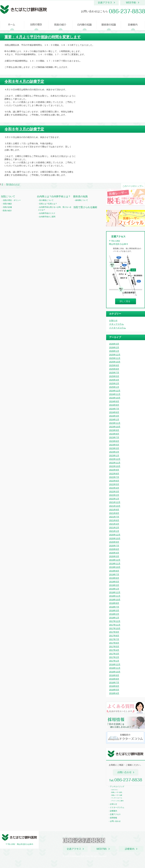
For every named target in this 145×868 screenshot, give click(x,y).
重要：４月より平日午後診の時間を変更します (43, 37)
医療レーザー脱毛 (117, 792)
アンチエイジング (117, 787)
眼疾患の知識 (80, 196)
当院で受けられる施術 (85, 207)
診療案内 (113, 811)
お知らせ (113, 804)
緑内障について (82, 200)
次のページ (14, 184)
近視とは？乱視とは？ (48, 204)
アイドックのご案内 (117, 801)
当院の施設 (7, 204)
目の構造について (46, 200)
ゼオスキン (115, 790)
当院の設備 (7, 207)
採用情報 (113, 818)
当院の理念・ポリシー (12, 200)
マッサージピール (117, 798)
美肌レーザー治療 (117, 795)
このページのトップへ (133, 186)
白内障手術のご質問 (47, 217)
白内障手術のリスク (47, 213)
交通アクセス (115, 814)
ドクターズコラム (117, 807)
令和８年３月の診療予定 (24, 129)
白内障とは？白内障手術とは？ (54, 196)
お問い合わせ (115, 821)
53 (7, 184)
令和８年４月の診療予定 (24, 81)
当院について (8, 196)
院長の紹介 (7, 211)
